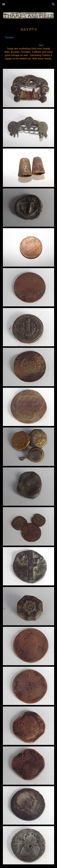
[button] (4, 4)
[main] (29, 44)
